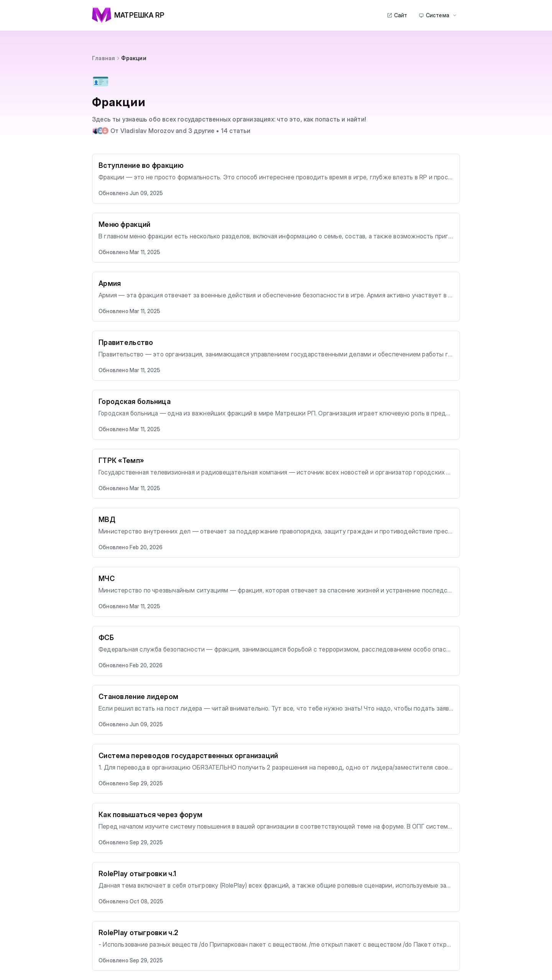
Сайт (397, 15)
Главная (103, 58)
